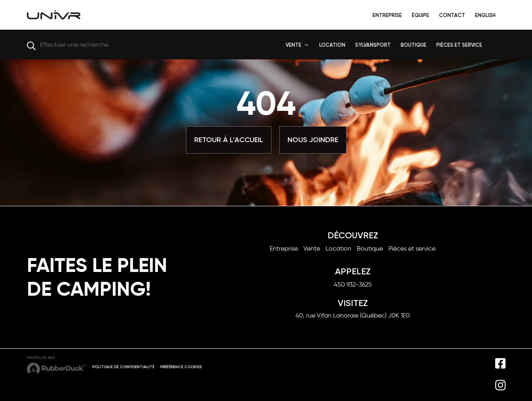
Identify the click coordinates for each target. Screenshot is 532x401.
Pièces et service (412, 248)
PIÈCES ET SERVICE (459, 45)
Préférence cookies (181, 367)
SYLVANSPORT (373, 45)
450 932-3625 (353, 284)
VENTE (293, 45)
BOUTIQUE (414, 45)
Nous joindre (313, 140)
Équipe (420, 15)
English (485, 15)
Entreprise (387, 15)
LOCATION (332, 45)
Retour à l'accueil (229, 140)
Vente (312, 248)
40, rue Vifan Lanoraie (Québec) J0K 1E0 (353, 315)
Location (338, 248)
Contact (452, 15)
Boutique (370, 248)
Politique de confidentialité (123, 367)
